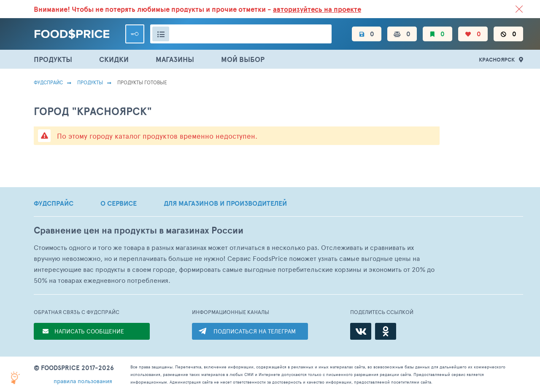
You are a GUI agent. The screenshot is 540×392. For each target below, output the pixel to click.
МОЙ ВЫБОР (243, 59)
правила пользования (83, 381)
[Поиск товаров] (241, 34)
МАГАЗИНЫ (175, 59)
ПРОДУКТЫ (53, 59)
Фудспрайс (48, 82)
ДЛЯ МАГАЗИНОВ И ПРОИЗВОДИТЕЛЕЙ (225, 203)
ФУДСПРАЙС (54, 203)
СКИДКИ (114, 59)
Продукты (90, 82)
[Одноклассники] (386, 331)
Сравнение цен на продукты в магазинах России (139, 230)
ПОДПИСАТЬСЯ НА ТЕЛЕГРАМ (255, 331)
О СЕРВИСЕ (119, 203)
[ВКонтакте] (361, 331)
